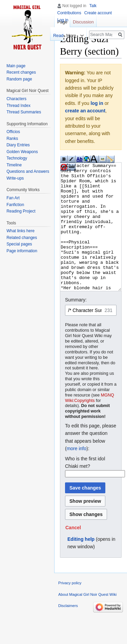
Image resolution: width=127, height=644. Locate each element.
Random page (19, 79)
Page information (22, 251)
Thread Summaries (24, 112)
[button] (73, 553)
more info (77, 474)
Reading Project (21, 211)
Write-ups (15, 178)
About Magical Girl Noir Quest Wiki (87, 620)
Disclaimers (68, 631)
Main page (16, 66)
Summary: (76, 325)
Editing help (81, 565)
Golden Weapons (22, 152)
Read (55, 35)
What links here (20, 231)
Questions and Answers (28, 171)
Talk (93, 6)
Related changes (22, 238)
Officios (13, 132)
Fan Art (13, 198)
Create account (98, 13)
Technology (17, 158)
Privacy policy (70, 608)
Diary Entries (18, 145)
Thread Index (18, 106)
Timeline (14, 165)
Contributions (69, 13)
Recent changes (21, 72)
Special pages (19, 244)
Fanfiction (15, 205)
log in (97, 103)
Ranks (12, 139)
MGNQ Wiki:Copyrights (90, 423)
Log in (63, 20)
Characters (16, 99)
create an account (85, 111)
